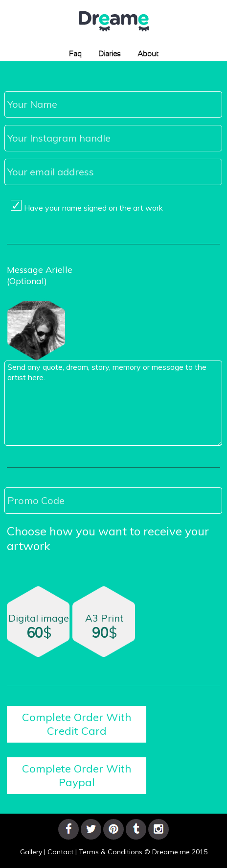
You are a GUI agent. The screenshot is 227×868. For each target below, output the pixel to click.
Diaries (110, 54)
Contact (60, 852)
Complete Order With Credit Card (77, 724)
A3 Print (104, 627)
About (148, 54)
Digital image (39, 627)
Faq (75, 54)
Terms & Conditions (111, 852)
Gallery (31, 852)
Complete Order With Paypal (77, 775)
